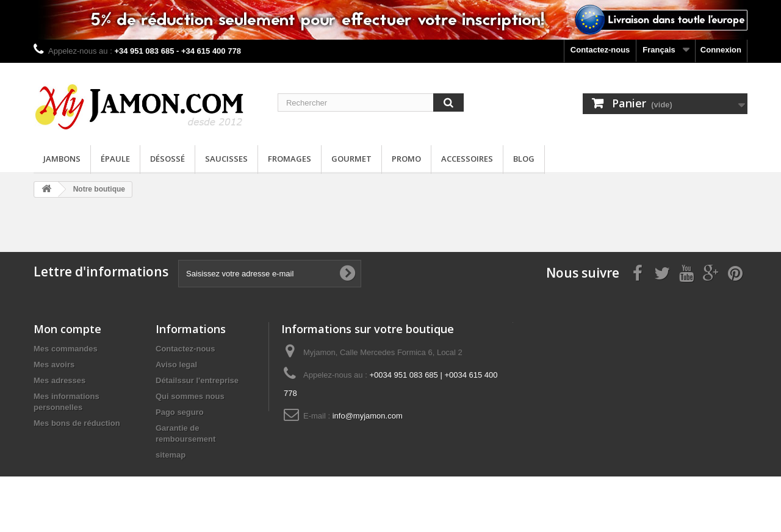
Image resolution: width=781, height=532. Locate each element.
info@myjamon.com (368, 416)
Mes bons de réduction (77, 423)
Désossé (167, 159)
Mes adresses (59, 380)
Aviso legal (176, 365)
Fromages (290, 159)
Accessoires (467, 159)
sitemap (171, 455)
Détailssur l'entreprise (197, 380)
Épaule (115, 159)
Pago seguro (180, 412)
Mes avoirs (54, 365)
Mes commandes (66, 349)
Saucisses (226, 159)
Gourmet (351, 159)
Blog (524, 159)
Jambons (62, 159)
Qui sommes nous (190, 396)
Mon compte (67, 329)
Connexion (721, 50)
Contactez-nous (600, 50)
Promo (406, 159)
